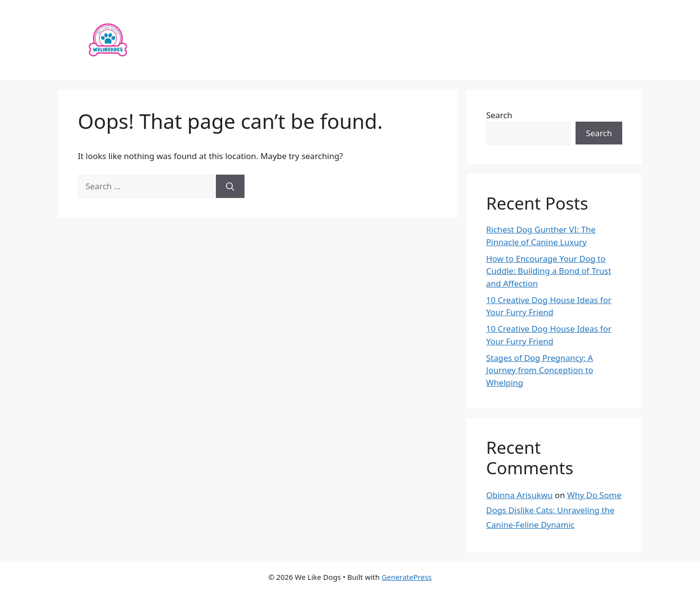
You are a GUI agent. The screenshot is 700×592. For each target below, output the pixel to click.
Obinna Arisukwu (519, 495)
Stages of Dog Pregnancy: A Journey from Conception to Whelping (540, 370)
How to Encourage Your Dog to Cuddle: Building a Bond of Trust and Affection (549, 271)
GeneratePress (407, 577)
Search (499, 115)
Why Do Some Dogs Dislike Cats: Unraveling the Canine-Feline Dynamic (554, 510)
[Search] (230, 186)
